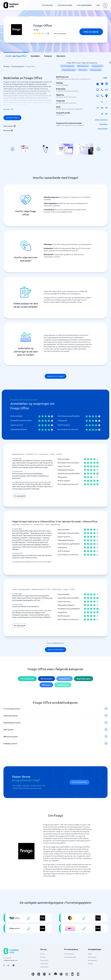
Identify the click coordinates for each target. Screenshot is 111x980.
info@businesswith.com (10, 960)
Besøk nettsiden (10, 126)
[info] (48, 34)
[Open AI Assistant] (14, 965)
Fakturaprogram (96, 70)
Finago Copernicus (101, 120)
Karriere (43, 957)
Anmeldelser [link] (35, 56)
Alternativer (61, 56)
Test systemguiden (79, 782)
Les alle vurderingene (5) (56, 643)
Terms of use (44, 964)
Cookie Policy (44, 967)
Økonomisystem (83, 66)
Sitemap (90, 964)
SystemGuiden (92, 957)
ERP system (83, 70)
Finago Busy (103, 124)
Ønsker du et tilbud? (55, 376)
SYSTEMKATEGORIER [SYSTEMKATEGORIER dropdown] (65, 5)
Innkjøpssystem (97, 66)
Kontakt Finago (12, 118)
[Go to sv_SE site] (33, 974)
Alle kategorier (92, 960)
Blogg (90, 954)
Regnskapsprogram (69, 70)
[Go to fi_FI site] (50, 974)
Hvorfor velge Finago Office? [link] (16, 56)
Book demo (8, 130)
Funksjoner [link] (48, 56)
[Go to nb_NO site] (44, 974)
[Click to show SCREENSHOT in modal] (25, 149)
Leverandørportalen (70, 957)
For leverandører (69, 954)
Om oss (42, 954)
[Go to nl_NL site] (72, 974)
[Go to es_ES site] (78, 974)
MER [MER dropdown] (98, 5)
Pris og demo (91, 32)
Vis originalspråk (20, 496)
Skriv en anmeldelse (60, 34)
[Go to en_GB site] (61, 974)
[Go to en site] (67, 974)
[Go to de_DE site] (55, 974)
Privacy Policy (44, 960)
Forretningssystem (18, 66)
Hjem (7, 66)
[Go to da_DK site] (39, 974)
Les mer (8, 109)
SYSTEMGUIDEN (47, 5)
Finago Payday (103, 128)
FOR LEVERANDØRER (84, 5)
